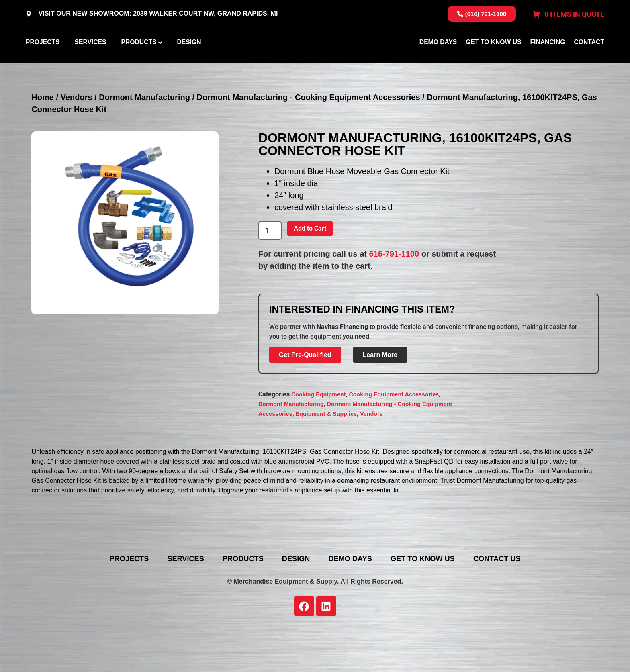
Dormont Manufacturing (144, 136)
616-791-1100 (394, 292)
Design (189, 62)
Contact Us (527, 597)
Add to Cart (310, 267)
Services (90, 62)
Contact (589, 62)
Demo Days (438, 62)
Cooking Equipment (319, 433)
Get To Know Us (493, 62)
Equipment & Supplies (326, 453)
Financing (547, 62)
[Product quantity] (270, 270)
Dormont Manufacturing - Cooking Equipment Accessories (309, 136)
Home (43, 136)
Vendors (77, 136)
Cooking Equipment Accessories (394, 433)
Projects (43, 62)
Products (139, 62)
